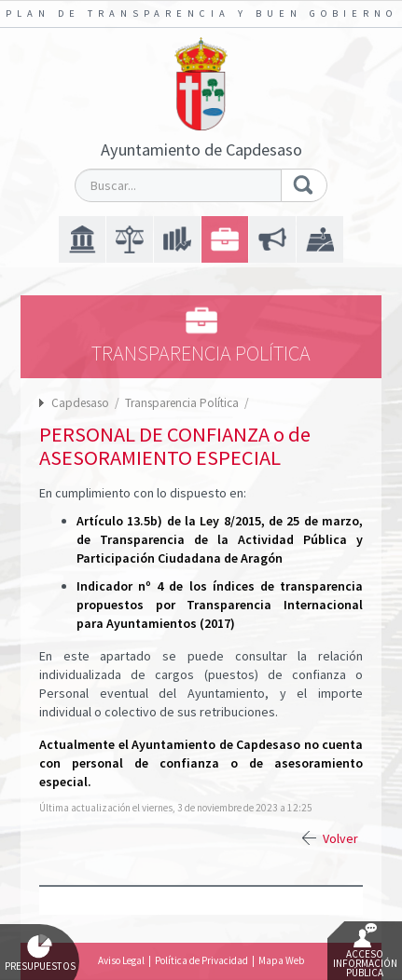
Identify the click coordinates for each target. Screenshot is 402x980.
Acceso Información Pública (365, 951)
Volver (340, 838)
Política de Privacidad (201, 960)
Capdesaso (80, 403)
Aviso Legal (121, 960)
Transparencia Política (183, 403)
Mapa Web (281, 960)
